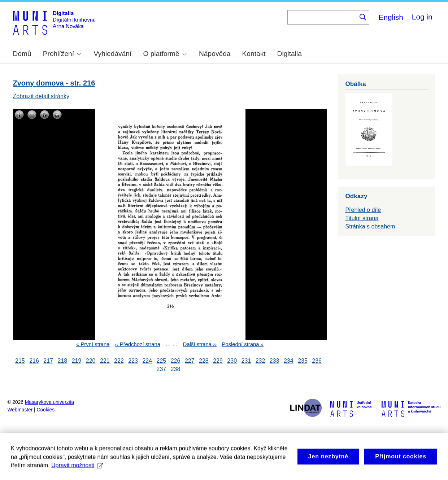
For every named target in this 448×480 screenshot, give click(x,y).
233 (275, 361)
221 (105, 361)
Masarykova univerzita (49, 402)
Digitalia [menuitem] (290, 54)
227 (190, 361)
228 (204, 361)
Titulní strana (362, 218)
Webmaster (20, 410)
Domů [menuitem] (22, 54)
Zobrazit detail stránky (41, 96)
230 (232, 361)
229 (218, 361)
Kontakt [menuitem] (254, 54)
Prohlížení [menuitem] (62, 54)
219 (77, 361)
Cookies (46, 410)
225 (162, 361)
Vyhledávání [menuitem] (112, 54)
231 (246, 361)
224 (147, 361)
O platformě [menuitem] (165, 54)
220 (91, 361)
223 (133, 361)
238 (176, 369)
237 (162, 369)
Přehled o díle (363, 210)
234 (289, 361)
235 (303, 361)
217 (48, 361)
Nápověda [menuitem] (215, 54)
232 (260, 361)
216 (34, 361)
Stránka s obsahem (370, 226)
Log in (422, 17)
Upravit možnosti (77, 473)
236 (317, 361)
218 (62, 361)
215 (20, 361)
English (391, 17)
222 (119, 361)
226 (176, 361)
